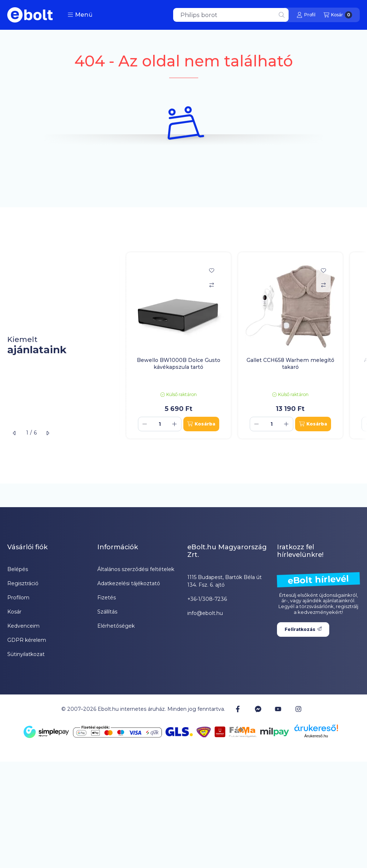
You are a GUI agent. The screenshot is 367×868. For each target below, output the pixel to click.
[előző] (15, 433)
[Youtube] (278, 709)
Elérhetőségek (116, 626)
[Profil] (306, 15)
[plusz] (175, 424)
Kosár (14, 612)
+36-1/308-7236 (207, 599)
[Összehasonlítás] (212, 285)
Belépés (18, 569)
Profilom (18, 598)
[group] (243, 345)
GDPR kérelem (27, 640)
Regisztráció (23, 583)
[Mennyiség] (160, 424)
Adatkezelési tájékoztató (129, 583)
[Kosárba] (201, 424)
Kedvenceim (23, 626)
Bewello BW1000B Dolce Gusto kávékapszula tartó (179, 363)
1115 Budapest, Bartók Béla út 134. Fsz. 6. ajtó (225, 581)
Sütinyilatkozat (26, 654)
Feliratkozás (303, 629)
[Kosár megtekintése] (338, 15)
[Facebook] (238, 709)
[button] (80, 15)
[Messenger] (258, 709)
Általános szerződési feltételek (136, 569)
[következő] (48, 433)
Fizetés (107, 598)
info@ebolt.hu (205, 613)
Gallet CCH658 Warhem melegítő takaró (290, 363)
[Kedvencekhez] (212, 270)
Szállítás (107, 612)
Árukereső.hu (316, 736)
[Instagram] (298, 709)
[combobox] (231, 15)
